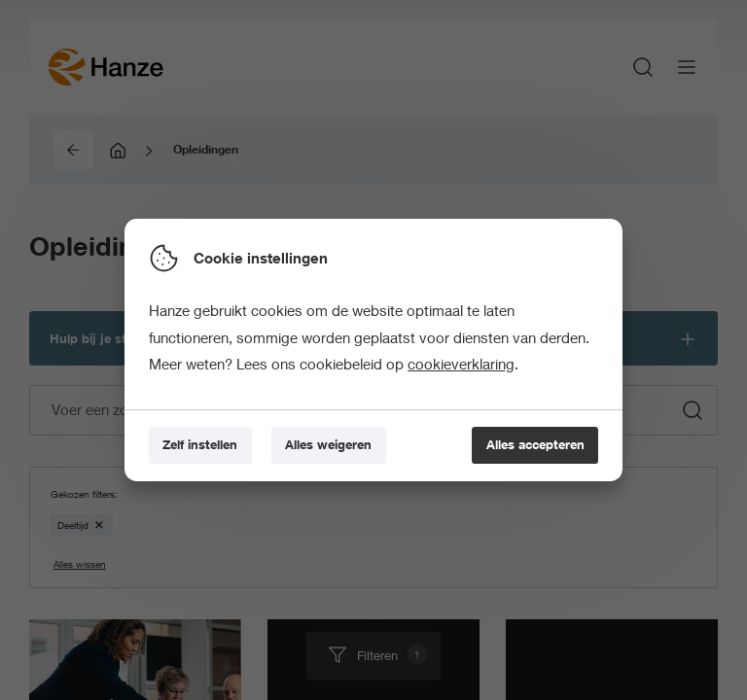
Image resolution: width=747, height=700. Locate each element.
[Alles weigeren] (329, 445)
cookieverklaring (461, 364)
